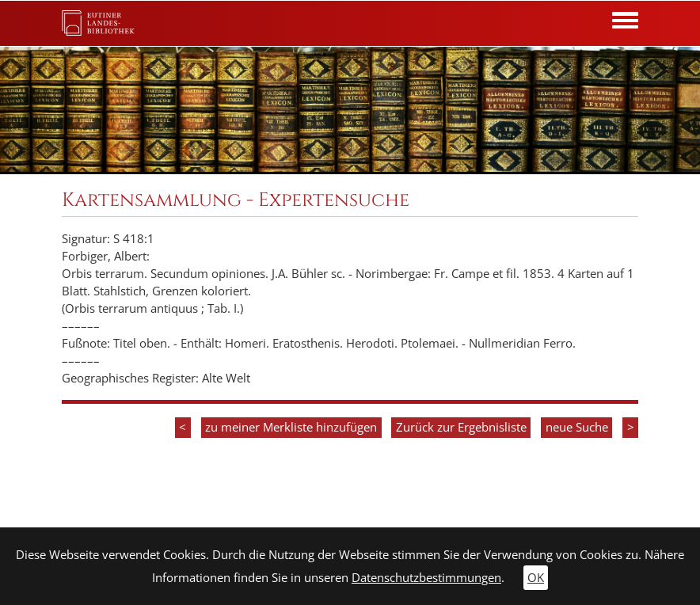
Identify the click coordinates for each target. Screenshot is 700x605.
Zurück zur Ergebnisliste (461, 427)
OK (536, 578)
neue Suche (577, 427)
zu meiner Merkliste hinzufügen (291, 427)
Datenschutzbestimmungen (426, 578)
